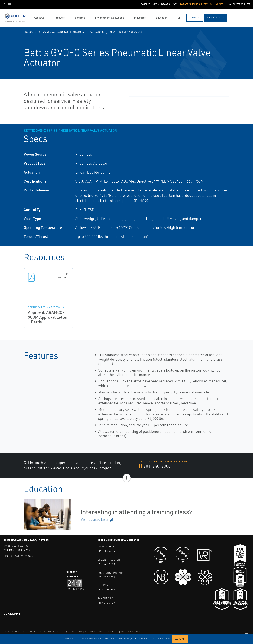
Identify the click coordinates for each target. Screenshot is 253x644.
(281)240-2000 (23, 556)
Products (30, 32)
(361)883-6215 (106, 551)
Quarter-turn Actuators (126, 32)
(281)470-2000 (106, 577)
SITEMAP (90, 632)
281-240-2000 (155, 466)
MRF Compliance (130, 632)
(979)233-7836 (106, 589)
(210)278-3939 (106, 603)
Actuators (97, 32)
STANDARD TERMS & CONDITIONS (63, 632)
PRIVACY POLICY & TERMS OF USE (23, 632)
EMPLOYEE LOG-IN (108, 632)
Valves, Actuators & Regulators (63, 32)
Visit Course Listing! (97, 519)
